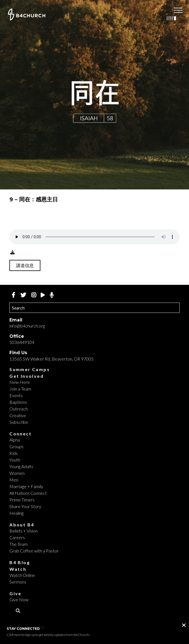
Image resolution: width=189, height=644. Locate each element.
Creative (18, 415)
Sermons (18, 582)
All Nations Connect (28, 493)
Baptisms (18, 402)
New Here (20, 382)
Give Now (19, 599)
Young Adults (21, 466)
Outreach (19, 409)
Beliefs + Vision (24, 531)
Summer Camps (30, 369)
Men (14, 480)
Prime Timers (22, 500)
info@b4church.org (27, 326)
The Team (19, 544)
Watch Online (22, 575)
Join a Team (20, 389)
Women (17, 473)
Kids (14, 453)
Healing (16, 513)
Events (16, 395)
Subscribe (19, 422)
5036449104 (22, 342)
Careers (17, 537)
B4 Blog (20, 562)
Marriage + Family (26, 486)
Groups (16, 446)
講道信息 (25, 265)
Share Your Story (25, 506)
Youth (15, 460)
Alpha (15, 440)
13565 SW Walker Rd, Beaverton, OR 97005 (51, 359)
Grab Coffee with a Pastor (34, 551)
